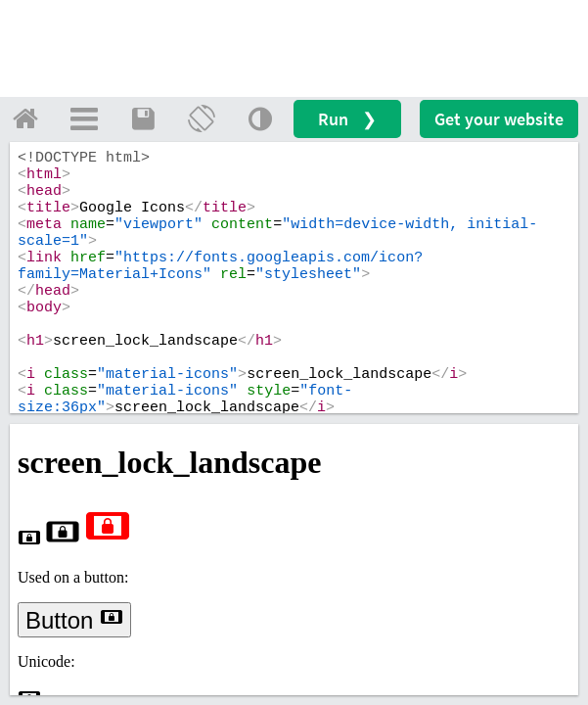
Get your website (499, 119)
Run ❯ (347, 119)
